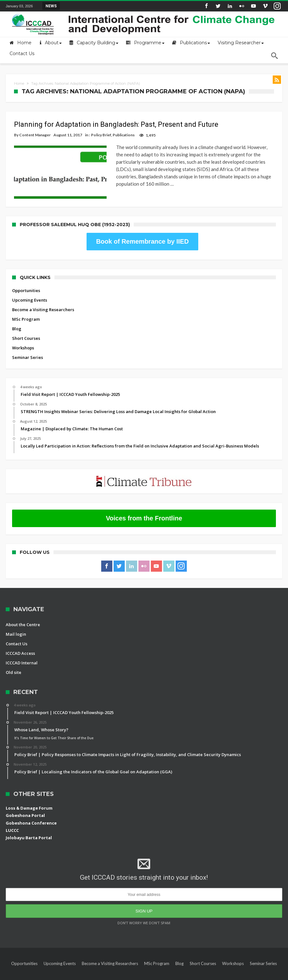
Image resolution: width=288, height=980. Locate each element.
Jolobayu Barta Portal (29, 828)
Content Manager (35, 135)
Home (19, 83)
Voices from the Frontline (144, 508)
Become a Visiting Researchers (43, 300)
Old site (14, 662)
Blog (17, 319)
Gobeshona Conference (31, 813)
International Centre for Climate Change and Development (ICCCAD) (97, 974)
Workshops (23, 338)
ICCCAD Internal (22, 653)
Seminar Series (28, 347)
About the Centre (23, 615)
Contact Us (17, 634)
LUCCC (12, 820)
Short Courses (26, 328)
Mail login (16, 624)
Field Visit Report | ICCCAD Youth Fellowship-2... (108, 6)
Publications (124, 135)
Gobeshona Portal (25, 805)
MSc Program (26, 309)
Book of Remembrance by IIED (142, 232)
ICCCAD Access (20, 643)
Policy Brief (101, 135)
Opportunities (26, 281)
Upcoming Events (30, 290)
